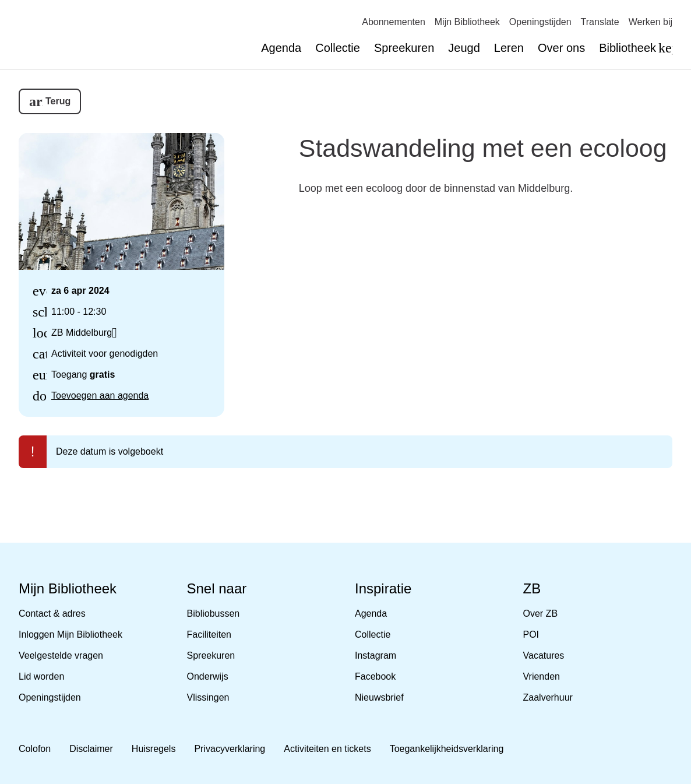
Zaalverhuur (548, 697)
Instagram (376, 655)
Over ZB (541, 614)
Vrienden (542, 676)
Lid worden (41, 676)
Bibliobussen (214, 614)
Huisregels (154, 749)
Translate (600, 22)
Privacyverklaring (230, 749)
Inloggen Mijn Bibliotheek (70, 634)
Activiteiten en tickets (327, 749)
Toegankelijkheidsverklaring (447, 749)
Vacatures (544, 655)
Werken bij (651, 22)
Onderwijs (208, 676)
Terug (58, 101)
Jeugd (464, 48)
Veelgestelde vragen (61, 655)
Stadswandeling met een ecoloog (483, 148)
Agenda (281, 48)
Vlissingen (208, 697)
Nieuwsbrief (379, 697)
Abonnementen (394, 22)
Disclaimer (91, 749)
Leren (509, 48)
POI (531, 634)
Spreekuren (404, 48)
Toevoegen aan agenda (100, 395)
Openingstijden (540, 22)
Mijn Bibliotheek (467, 22)
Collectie (338, 48)
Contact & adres (52, 614)
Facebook (375, 676)
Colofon (35, 749)
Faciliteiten (209, 634)
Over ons (561, 48)
